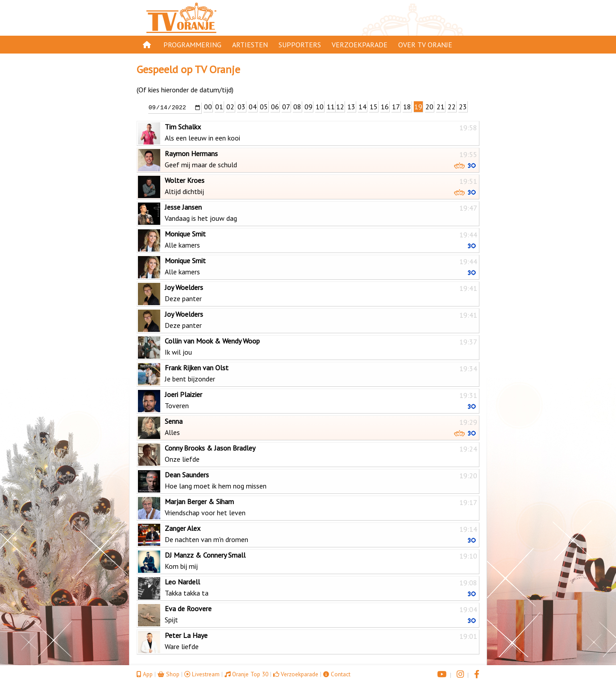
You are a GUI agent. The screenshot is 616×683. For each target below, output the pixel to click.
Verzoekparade (360, 45)
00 (208, 107)
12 (340, 107)
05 (264, 107)
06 (275, 107)
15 (374, 107)
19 (418, 107)
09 (308, 107)
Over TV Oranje (425, 45)
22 (452, 107)
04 (253, 107)
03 (241, 107)
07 (286, 107)
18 (407, 107)
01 (219, 107)
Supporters (300, 45)
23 (463, 107)
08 (297, 107)
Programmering (192, 45)
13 (351, 107)
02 (230, 107)
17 (396, 107)
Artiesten (250, 45)
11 (331, 107)
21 (441, 107)
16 (385, 107)
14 (362, 107)
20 (429, 107)
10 (320, 107)
